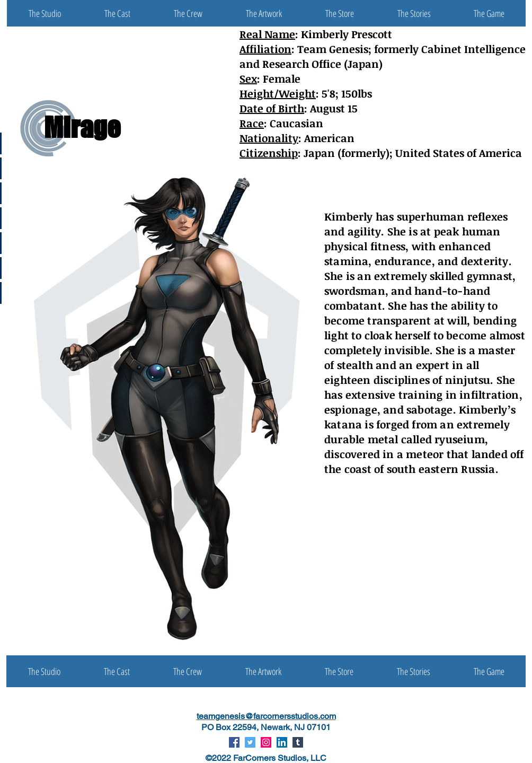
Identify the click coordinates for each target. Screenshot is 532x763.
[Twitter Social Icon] (250, 742)
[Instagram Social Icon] (266, 742)
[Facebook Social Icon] (234, 742)
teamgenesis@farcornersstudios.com (266, 716)
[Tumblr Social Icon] (298, 742)
